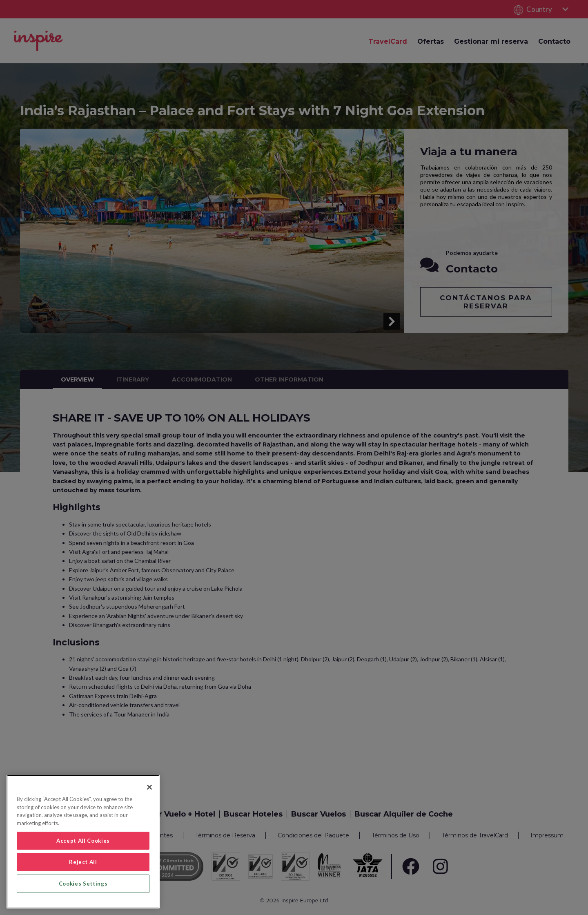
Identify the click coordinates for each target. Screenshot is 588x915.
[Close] (149, 787)
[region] (83, 842)
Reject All (83, 862)
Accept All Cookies (83, 841)
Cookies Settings (83, 884)
